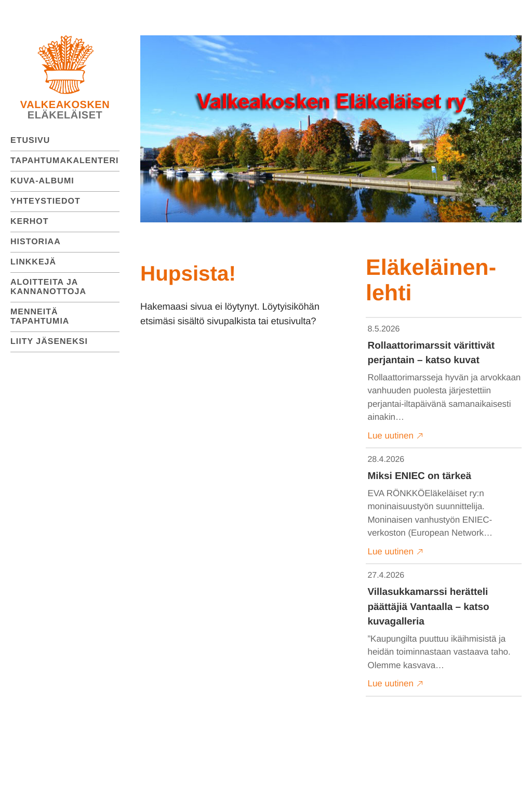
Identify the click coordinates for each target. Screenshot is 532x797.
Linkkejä (33, 262)
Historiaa (36, 242)
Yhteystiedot (45, 201)
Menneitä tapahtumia (40, 317)
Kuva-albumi (42, 181)
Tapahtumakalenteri (65, 161)
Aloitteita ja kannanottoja (48, 287)
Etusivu (30, 141)
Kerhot (30, 222)
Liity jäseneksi (49, 342)
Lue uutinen (396, 436)
